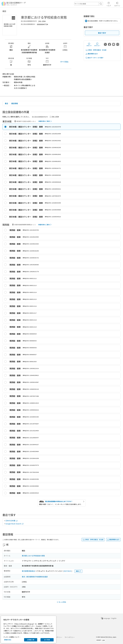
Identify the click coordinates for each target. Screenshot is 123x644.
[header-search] (89, 4)
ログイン (117, 4)
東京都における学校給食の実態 (33, 556)
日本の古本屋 (12, 521)
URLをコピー (97, 44)
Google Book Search (15, 524)
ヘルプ (109, 4)
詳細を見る (8, 640)
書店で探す (102, 33)
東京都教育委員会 (28, 571)
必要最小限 (31, 640)
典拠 (78, 571)
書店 (6, 103)
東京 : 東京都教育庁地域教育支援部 (35, 577)
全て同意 (47, 640)
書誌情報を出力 (92, 54)
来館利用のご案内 (45, 121)
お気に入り (89, 44)
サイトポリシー (70, 637)
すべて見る (64, 62)
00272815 (67, 571)
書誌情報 (15, 103)
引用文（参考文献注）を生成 (96, 50)
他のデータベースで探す (94, 58)
